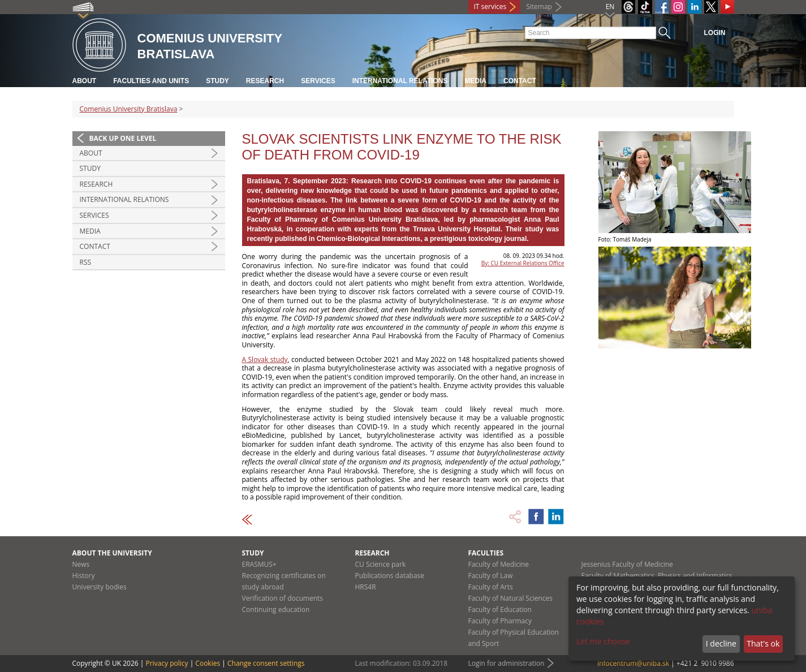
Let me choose (603, 641)
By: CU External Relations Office (523, 263)
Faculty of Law (491, 576)
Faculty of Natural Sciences (511, 598)
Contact (520, 81)
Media (475, 81)
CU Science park (381, 564)
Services (318, 81)
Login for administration (507, 663)
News (81, 564)
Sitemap (539, 7)
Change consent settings (266, 663)
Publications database (390, 576)
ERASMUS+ (259, 564)
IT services (490, 7)
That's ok (763, 643)
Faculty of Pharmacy (500, 621)
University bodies (100, 587)
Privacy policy (167, 663)
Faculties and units (151, 81)
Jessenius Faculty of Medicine (627, 564)
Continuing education (276, 609)
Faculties (486, 553)
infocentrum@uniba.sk (633, 663)
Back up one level (123, 138)
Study (217, 81)
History (84, 576)
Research (265, 81)
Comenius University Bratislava (129, 109)
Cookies (208, 663)
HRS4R (366, 587)
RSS (86, 262)
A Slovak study (265, 359)
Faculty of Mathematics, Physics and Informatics (657, 576)
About (85, 81)
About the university (112, 553)
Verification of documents (283, 598)
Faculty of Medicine (499, 564)
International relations (400, 81)
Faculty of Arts (491, 587)
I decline (721, 643)
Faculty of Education (500, 609)
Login (715, 33)
